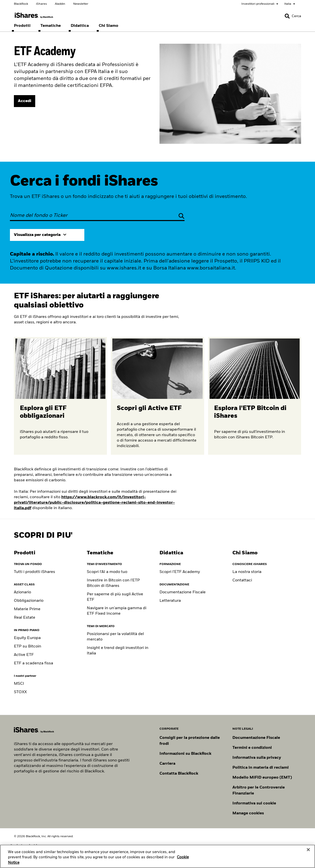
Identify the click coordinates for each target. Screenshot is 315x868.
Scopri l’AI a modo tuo (107, 572)
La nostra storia (247, 572)
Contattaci (242, 580)
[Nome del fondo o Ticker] (97, 216)
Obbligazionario (29, 601)
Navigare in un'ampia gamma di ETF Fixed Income (117, 611)
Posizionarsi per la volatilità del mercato (115, 637)
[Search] (293, 16)
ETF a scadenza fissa (33, 663)
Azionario (22, 592)
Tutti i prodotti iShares (34, 572)
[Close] (308, 855)
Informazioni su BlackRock (185, 754)
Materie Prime (27, 609)
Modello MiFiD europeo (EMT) (262, 778)
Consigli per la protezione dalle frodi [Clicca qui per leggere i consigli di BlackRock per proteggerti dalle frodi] (190, 741)
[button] (287, 16)
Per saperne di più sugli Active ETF (115, 597)
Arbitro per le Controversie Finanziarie (259, 791)
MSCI (19, 684)
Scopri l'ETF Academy (180, 572)
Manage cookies (248, 813)
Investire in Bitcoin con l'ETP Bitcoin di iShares (113, 583)
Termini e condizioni (252, 748)
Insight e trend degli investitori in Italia (118, 651)
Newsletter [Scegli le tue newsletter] (81, 4)
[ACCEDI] (25, 101)
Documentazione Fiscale (183, 592)
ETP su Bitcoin (28, 646)
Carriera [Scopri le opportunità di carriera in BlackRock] (167, 764)
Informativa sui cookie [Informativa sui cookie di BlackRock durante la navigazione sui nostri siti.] (254, 803)
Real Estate (25, 618)
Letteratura (170, 601)
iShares (41, 4)
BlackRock (21, 4)
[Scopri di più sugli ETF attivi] (157, 396)
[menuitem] (22, 26)
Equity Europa (27, 638)
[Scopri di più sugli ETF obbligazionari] (60, 396)
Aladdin (60, 4)
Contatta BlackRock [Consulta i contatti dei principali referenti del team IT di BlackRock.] (179, 774)
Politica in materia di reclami (261, 768)
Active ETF (24, 655)
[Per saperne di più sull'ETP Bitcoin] (255, 396)
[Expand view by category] (47, 235)
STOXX (20, 692)
